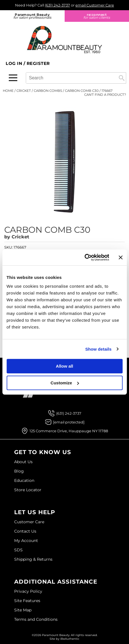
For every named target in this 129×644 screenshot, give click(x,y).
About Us (23, 462)
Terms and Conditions (36, 619)
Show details (99, 349)
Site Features (27, 601)
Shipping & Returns (33, 559)
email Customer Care (95, 5)
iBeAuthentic (70, 639)
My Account (26, 541)
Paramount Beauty (32, 16)
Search (122, 78)
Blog (19, 471)
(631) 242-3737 (57, 5)
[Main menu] (13, 78)
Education (24, 480)
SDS (18, 550)
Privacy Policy (28, 591)
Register (38, 63)
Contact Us (25, 531)
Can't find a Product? (105, 95)
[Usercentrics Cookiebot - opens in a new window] (84, 257)
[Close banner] (120, 257)
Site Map (23, 610)
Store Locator (28, 490)
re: (97, 16)
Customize (65, 383)
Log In (15, 63)
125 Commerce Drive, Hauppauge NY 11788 (69, 431)
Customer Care (29, 522)
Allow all (64, 366)
